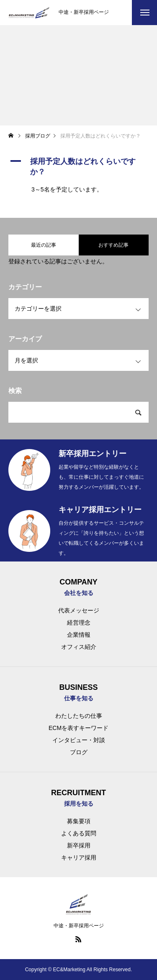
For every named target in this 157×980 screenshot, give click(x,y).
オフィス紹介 (79, 647)
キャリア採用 (79, 857)
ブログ (79, 752)
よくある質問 (79, 833)
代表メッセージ (79, 610)
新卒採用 (79, 845)
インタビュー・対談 (79, 740)
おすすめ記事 (113, 245)
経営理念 (79, 623)
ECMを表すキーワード (78, 728)
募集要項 (79, 821)
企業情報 (79, 635)
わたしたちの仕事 (79, 716)
